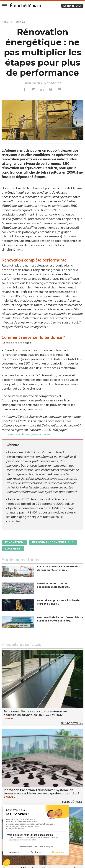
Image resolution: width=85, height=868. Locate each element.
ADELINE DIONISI (34, 83)
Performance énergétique (53, 542)
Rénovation (14, 542)
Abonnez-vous (72, 6)
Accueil (6, 22)
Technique (20, 22)
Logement (13, 549)
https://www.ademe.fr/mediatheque (26, 434)
